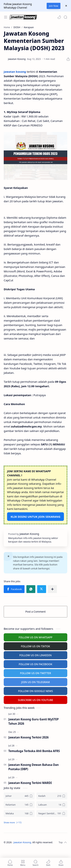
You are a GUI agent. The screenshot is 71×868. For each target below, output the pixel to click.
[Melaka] (19, 813)
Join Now (54, 6)
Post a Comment (36, 612)
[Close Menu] (66, 6)
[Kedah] (52, 796)
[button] (59, 17)
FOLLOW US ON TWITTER (36, 673)
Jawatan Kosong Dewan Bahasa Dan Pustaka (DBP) (34, 767)
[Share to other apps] (52, 589)
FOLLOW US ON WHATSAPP (35, 637)
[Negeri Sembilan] (52, 813)
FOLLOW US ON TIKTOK (36, 646)
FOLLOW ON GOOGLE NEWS (36, 691)
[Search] (65, 17)
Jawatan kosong (15, 72)
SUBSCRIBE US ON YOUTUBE (35, 700)
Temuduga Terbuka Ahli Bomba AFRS (34, 751)
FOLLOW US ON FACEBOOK (36, 664)
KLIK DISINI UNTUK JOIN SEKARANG (35, 517)
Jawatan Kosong (22, 842)
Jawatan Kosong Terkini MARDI (30, 783)
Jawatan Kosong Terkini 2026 (28, 737)
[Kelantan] (19, 805)
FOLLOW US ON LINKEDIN (35, 655)
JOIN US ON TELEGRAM (35, 682)
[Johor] (19, 796)
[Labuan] (52, 805)
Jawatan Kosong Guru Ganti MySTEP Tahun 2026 (33, 721)
